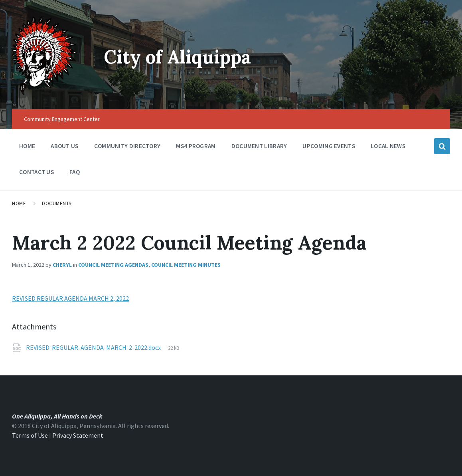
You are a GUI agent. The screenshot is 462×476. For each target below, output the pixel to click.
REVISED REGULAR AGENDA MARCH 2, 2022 (70, 298)
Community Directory (127, 148)
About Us (64, 148)
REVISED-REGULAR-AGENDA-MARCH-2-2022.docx (94, 347)
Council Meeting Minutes (186, 265)
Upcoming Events (329, 148)
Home (27, 146)
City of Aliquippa (182, 57)
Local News (388, 146)
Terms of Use (30, 435)
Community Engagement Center (62, 119)
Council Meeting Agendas (113, 265)
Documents (57, 203)
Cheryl (62, 265)
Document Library (259, 148)
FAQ (75, 172)
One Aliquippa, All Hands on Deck (57, 416)
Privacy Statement (78, 435)
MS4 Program (196, 146)
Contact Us (37, 172)
